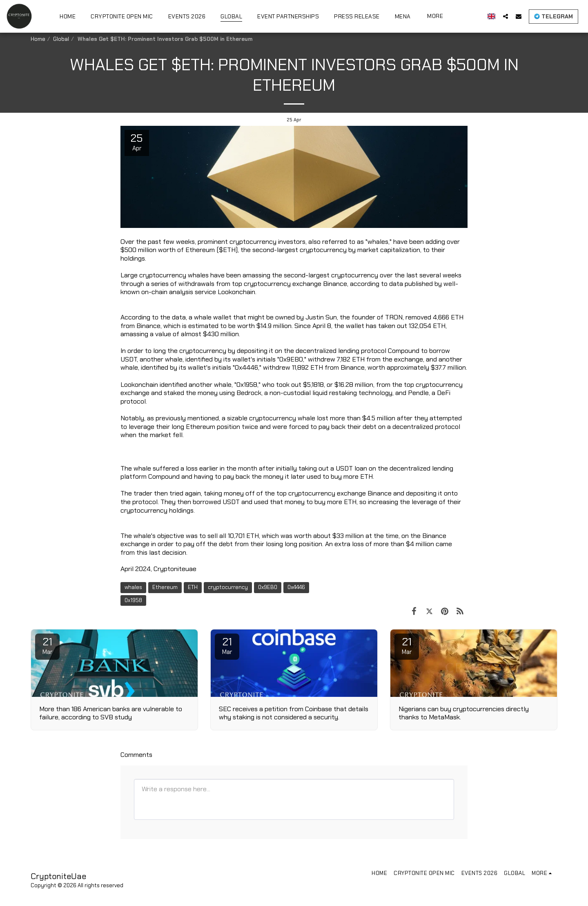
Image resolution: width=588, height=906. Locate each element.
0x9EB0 (268, 587)
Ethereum (165, 587)
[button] (506, 16)
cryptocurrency (228, 587)
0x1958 (133, 600)
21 (47, 645)
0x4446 (296, 587)
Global (61, 39)
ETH (193, 587)
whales (133, 587)
